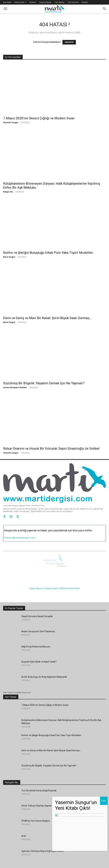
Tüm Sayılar (60, 2)
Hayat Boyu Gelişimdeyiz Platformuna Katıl (55, 587)
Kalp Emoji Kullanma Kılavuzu (36, 645)
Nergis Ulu (8, 192)
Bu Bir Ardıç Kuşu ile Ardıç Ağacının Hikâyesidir (44, 675)
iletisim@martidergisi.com (20, 538)
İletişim (85, 2)
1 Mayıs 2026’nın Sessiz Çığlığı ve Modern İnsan (39, 118)
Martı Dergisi (9, 257)
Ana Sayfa (7, 2)
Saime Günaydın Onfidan (15, 387)
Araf (24, 834)
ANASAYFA (69, 42)
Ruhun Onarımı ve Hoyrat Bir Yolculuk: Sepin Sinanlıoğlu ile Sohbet (51, 449)
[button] (5, 9)
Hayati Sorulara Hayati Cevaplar (37, 615)
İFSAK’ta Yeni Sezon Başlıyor (36, 819)
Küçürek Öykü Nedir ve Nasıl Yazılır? (39, 660)
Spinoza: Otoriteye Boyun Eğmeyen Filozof (43, 850)
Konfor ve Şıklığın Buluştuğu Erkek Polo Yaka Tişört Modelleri (48, 253)
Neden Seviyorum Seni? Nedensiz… (39, 630)
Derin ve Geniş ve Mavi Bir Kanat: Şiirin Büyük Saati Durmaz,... (48, 318)
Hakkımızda (20, 2)
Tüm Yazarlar (73, 2)
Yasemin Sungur (11, 122)
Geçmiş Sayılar (45, 2)
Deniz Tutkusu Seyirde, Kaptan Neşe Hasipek (44, 804)
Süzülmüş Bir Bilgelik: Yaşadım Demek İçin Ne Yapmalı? (44, 383)
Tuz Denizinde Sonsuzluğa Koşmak (39, 789)
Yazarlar (33, 2)
